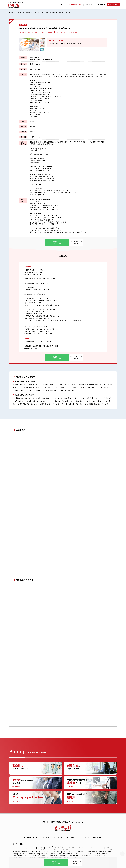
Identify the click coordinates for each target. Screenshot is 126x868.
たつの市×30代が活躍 (49, 390)
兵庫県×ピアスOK (23, 854)
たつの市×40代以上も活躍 (66, 390)
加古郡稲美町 (41, 848)
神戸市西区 (39, 846)
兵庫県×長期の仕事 (36, 852)
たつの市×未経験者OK (20, 385)
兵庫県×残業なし (63, 856)
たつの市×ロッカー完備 (94, 385)
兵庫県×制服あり (46, 852)
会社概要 (46, 837)
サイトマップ (58, 837)
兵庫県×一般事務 (66, 848)
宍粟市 (23, 848)
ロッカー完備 (58, 32)
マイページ (85, 837)
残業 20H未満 (66, 32)
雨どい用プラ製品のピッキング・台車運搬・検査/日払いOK (54, 12)
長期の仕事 (30, 32)
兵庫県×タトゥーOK (34, 854)
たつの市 (33, 12)
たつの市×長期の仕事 (48, 385)
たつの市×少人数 (103, 387)
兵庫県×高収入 (26, 852)
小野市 (102, 846)
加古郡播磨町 (49, 848)
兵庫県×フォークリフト (82, 850)
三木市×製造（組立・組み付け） (59, 401)
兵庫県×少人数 (97, 856)
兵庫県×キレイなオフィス (69, 852)
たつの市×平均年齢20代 (33, 390)
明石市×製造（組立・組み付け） (91, 398)
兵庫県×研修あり (57, 852)
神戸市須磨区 (23, 846)
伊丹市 (65, 846)
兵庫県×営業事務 (76, 848)
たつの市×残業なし (73, 387)
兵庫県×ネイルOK (45, 854)
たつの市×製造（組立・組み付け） (72, 404)
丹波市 (18, 848)
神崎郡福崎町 (57, 848)
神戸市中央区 (31, 846)
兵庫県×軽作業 (93, 850)
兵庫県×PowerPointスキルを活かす (26, 856)
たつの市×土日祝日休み (43, 387)
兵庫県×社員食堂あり (79, 854)
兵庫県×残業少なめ (81, 852)
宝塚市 (87, 846)
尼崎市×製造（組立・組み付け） (69, 398)
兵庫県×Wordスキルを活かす (93, 854)
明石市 (55, 846)
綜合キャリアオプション (16, 12)
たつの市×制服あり (63, 385)
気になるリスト (114, 4)
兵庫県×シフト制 (53, 856)
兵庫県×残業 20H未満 (74, 856)
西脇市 (82, 846)
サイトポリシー (72, 837)
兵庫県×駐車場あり (92, 852)
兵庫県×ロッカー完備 (56, 854)
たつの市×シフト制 (59, 387)
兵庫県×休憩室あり (68, 854)
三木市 (92, 846)
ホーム (63, 5)
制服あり (36, 32)
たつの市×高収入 (34, 385)
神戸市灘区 (16, 846)
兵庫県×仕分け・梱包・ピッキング (66, 850)
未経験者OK (23, 32)
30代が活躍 (74, 32)
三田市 (107, 846)
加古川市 (71, 846)
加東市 (28, 848)
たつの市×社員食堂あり (27, 387)
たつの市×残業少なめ (78, 385)
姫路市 (45, 846)
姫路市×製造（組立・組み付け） (47, 398)
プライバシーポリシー (31, 837)
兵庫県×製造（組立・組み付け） (27, 850)
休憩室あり (43, 32)
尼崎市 (50, 846)
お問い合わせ (101, 5)
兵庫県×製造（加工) (41, 850)
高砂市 (97, 846)
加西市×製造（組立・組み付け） (28, 404)
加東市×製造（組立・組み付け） (50, 404)
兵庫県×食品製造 (52, 850)
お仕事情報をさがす (75, 5)
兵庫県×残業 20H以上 (86, 856)
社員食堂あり (50, 32)
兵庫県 (27, 12)
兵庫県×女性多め (106, 856)
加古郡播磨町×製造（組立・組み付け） (97, 404)
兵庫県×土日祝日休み (42, 856)
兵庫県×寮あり (102, 852)
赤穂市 (77, 846)
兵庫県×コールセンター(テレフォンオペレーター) (93, 848)
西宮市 (60, 846)
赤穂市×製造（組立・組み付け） (37, 401)
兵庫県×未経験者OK (103, 850)
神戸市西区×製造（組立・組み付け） (24, 398)
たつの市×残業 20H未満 (88, 387)
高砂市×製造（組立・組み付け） (81, 401)
